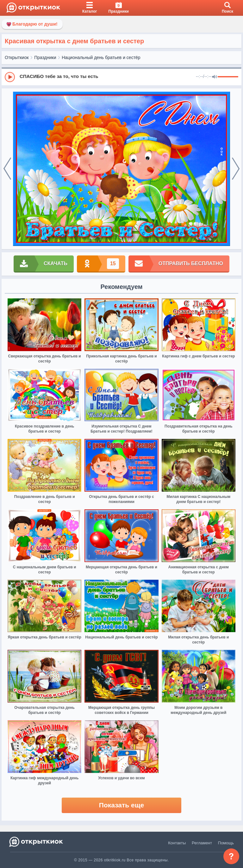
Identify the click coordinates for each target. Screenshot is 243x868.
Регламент (202, 843)
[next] (236, 169)
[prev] (7, 169)
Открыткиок (17, 57)
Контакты (177, 843)
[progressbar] (228, 77)
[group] (121, 77)
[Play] (10, 77)
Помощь (226, 843)
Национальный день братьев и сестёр (101, 57)
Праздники (45, 57)
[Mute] (215, 77)
